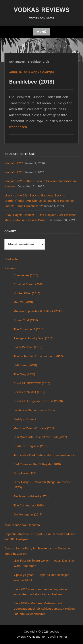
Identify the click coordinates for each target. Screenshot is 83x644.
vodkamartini (42, 73)
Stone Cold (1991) (26, 320)
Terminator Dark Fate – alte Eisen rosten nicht (46, 455)
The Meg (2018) (24, 374)
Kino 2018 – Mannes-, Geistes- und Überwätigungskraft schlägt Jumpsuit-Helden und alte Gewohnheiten (44, 609)
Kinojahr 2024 (14, 172)
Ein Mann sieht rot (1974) (31, 497)
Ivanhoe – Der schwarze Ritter (34, 410)
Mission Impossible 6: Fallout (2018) (38, 311)
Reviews (10, 268)
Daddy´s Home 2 (25, 419)
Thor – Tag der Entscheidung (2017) (38, 356)
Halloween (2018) (25, 365)
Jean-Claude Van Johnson (22, 525)
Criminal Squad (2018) (29, 284)
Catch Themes (57, 637)
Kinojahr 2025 (14, 163)
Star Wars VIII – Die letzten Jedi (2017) (40, 437)
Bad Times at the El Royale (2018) (37, 464)
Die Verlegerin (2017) (28, 515)
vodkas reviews (42, 10)
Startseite (11, 259)
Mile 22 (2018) (23, 302)
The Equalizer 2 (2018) (29, 329)
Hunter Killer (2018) (27, 293)
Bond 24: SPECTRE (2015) (32, 383)
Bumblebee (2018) (32, 82)
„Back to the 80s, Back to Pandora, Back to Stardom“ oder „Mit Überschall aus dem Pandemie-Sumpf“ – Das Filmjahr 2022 (40, 201)
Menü (41, 32)
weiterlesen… (20, 127)
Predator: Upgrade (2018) (31, 446)
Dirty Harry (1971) (25, 473)
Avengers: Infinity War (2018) (33, 338)
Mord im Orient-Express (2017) (34, 428)
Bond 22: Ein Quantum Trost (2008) (38, 401)
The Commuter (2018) (29, 506)
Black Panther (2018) (28, 347)
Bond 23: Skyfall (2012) (29, 392)
